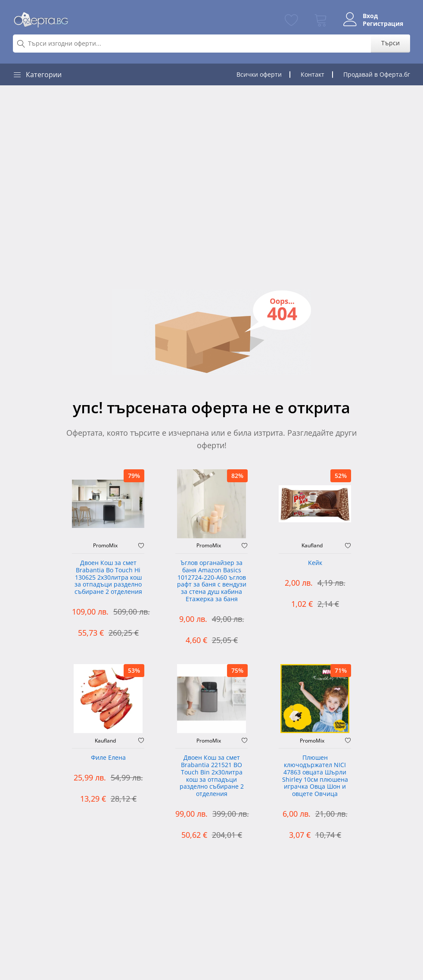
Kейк (315, 563)
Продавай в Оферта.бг (377, 74)
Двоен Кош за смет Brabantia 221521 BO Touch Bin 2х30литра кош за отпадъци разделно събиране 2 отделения (212, 776)
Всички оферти (259, 74)
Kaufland (312, 546)
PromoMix (105, 546)
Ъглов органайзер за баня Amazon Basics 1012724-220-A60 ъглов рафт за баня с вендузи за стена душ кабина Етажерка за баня (212, 581)
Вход (370, 16)
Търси (390, 43)
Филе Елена (108, 758)
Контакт (313, 74)
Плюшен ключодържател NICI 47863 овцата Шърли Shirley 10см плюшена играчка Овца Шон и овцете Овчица (315, 776)
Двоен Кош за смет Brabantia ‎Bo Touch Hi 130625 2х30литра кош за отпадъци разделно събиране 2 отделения (108, 577)
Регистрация (383, 24)
